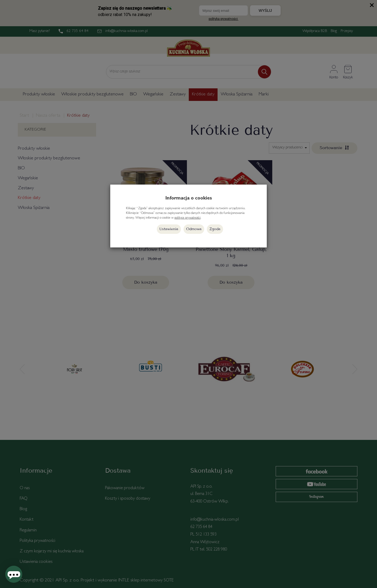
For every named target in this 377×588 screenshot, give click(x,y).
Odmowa (194, 229)
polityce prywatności (187, 218)
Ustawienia (169, 229)
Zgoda (215, 229)
